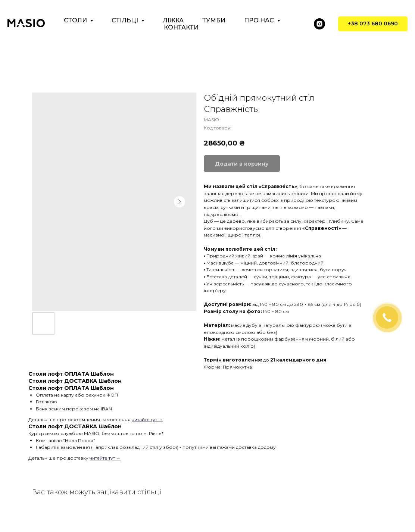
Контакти (181, 27)
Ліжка (173, 20)
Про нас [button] (260, 20)
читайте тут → (147, 420)
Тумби (214, 20)
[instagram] (319, 24)
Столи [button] (76, 20)
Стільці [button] (126, 20)
